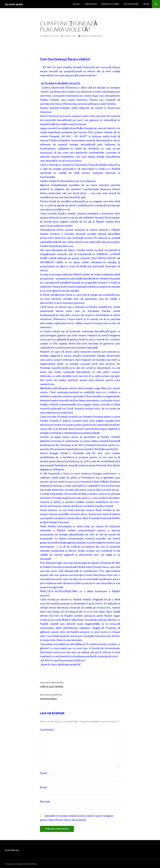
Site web (45, 801)
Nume (44, 773)
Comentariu (48, 729)
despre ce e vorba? (110, 4)
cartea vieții (91, 4)
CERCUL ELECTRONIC (80, 684)
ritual (147, 4)
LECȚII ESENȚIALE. (131, 4)
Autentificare (12, 850)
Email (44, 787)
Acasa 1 (76, 4)
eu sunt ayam (14, 4)
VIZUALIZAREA (80, 697)
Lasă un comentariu (92, 36)
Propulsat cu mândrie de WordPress (21, 864)
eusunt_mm (70, 36)
